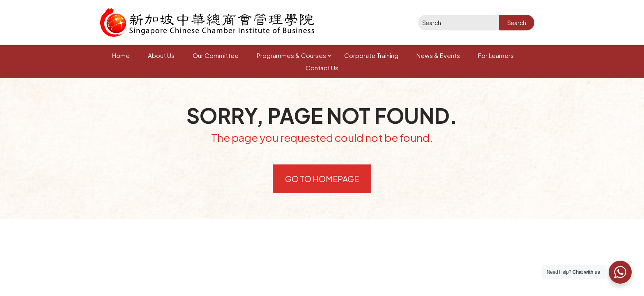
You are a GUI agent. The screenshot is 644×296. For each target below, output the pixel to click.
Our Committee (216, 55)
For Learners (496, 55)
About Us (161, 55)
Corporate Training (371, 55)
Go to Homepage (322, 179)
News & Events (438, 55)
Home (121, 55)
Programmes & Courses (291, 55)
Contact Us (322, 68)
